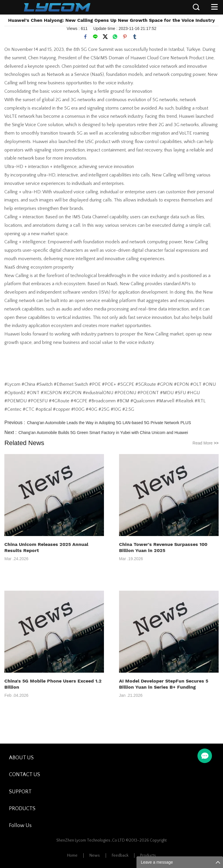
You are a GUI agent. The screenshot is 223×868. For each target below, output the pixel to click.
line (95, 37)
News (95, 856)
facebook (85, 37)
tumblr (135, 37)
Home (72, 856)
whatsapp (115, 37)
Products (148, 856)
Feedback (120, 856)
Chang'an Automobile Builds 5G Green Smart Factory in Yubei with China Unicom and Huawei (103, 433)
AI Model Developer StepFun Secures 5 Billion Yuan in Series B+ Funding (164, 684)
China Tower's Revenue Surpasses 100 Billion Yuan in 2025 (163, 547)
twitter (105, 37)
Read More (206, 443)
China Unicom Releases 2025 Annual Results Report (46, 547)
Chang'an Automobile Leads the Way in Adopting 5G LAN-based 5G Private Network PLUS (109, 423)
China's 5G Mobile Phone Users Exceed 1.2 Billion (53, 684)
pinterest (125, 37)
